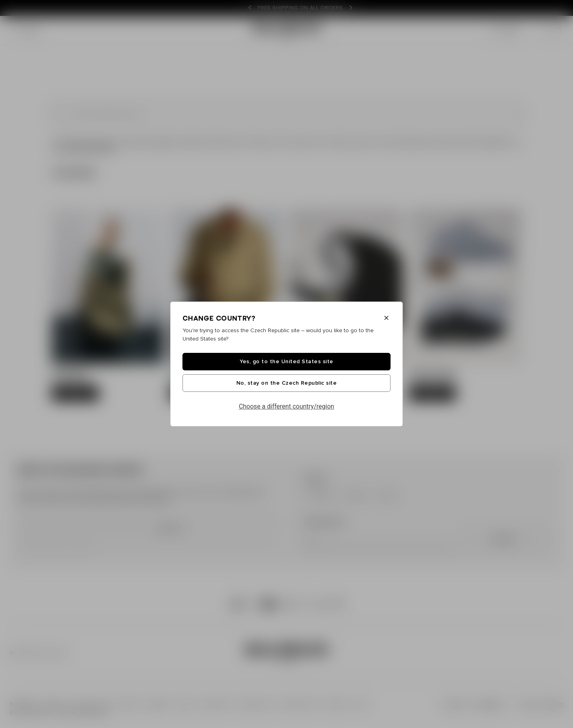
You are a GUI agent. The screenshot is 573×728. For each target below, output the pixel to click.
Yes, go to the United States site (286, 362)
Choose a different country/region (286, 406)
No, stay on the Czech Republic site (287, 383)
